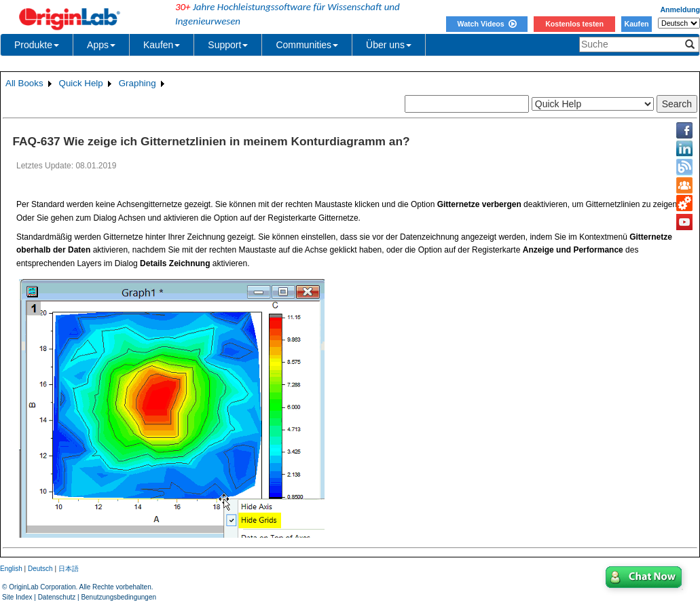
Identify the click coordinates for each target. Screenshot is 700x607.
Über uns (389, 45)
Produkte (37, 45)
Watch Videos (486, 24)
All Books (24, 83)
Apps (101, 45)
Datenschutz (57, 597)
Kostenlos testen (574, 24)
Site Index (17, 597)
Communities (307, 45)
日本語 (69, 569)
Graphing (137, 83)
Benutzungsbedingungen (118, 597)
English (11, 569)
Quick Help (81, 83)
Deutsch (40, 569)
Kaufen (636, 24)
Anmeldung (680, 10)
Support (228, 45)
